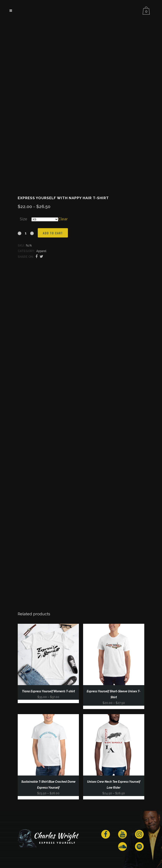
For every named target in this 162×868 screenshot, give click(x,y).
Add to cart (53, 233)
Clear (63, 219)
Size (24, 219)
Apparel (41, 251)
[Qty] (26, 233)
